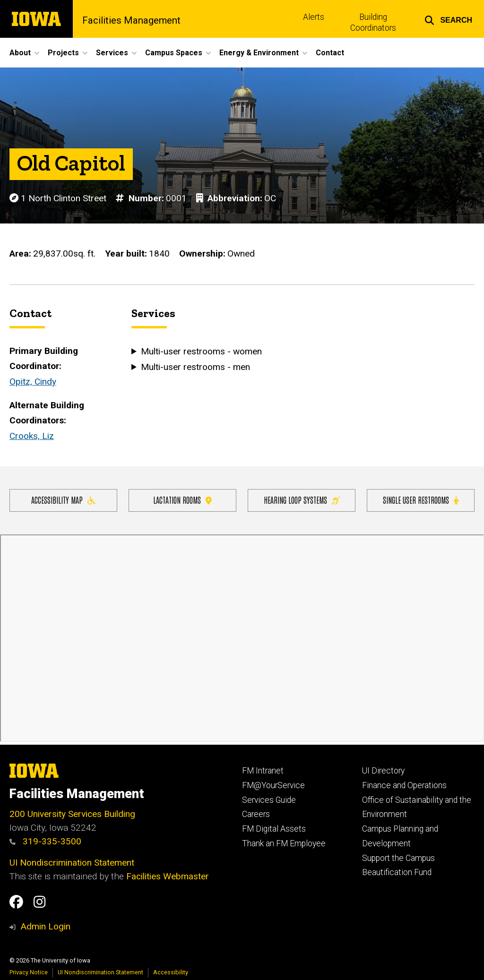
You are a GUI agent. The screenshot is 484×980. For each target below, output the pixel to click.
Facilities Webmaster (168, 876)
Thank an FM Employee (284, 843)
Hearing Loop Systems (302, 500)
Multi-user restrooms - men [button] (186, 367)
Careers (256, 814)
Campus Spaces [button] (174, 53)
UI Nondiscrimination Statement (72, 863)
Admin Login (45, 926)
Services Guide (269, 800)
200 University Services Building (72, 814)
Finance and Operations (404, 785)
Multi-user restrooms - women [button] (186, 352)
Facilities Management (131, 20)
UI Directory (383, 771)
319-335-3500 (45, 841)
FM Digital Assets (274, 829)
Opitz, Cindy (33, 382)
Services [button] (112, 53)
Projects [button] (63, 53)
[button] (448, 19)
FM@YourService (273, 785)
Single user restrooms (421, 500)
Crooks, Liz (32, 436)
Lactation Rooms (182, 500)
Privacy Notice (29, 972)
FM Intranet (263, 771)
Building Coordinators (373, 22)
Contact (330, 53)
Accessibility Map (63, 500)
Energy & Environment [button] (259, 53)
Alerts (314, 17)
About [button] (20, 53)
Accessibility (171, 972)
